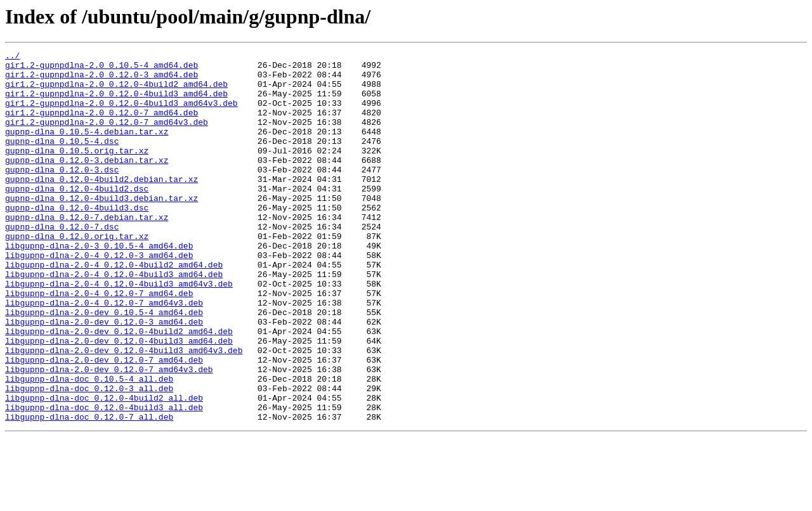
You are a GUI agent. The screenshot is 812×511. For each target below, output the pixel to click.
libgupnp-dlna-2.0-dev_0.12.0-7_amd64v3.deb (109, 434)
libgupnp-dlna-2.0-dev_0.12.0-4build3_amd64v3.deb (124, 411)
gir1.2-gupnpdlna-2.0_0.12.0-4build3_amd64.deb (116, 103)
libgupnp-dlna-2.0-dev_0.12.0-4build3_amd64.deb (119, 399)
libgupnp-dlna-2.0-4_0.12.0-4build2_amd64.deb (114, 308)
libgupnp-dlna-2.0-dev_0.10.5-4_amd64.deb (104, 365)
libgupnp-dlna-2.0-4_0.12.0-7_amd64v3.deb (104, 354)
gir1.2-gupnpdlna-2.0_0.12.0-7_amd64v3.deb (107, 137)
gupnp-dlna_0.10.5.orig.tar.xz (77, 171)
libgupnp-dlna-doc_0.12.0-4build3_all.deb (104, 479)
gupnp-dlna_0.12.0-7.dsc (62, 262)
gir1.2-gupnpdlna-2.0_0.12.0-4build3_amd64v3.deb (121, 114)
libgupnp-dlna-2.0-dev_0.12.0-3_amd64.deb (104, 377)
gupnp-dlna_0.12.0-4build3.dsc (77, 240)
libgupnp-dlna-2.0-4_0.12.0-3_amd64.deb (99, 297)
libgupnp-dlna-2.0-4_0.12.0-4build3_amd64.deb (114, 320)
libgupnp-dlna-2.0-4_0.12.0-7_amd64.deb (99, 342)
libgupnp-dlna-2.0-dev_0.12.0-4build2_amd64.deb (119, 388)
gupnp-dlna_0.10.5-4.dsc (62, 160)
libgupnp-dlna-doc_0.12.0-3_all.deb (89, 456)
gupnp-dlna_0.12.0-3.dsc (62, 194)
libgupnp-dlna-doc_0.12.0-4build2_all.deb (104, 468)
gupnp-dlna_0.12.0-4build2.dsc (77, 217)
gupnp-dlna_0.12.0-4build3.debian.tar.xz (101, 228)
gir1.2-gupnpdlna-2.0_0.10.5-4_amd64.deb (101, 68)
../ (12, 57)
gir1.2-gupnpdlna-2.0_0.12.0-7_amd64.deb (101, 126)
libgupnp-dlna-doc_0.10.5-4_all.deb (89, 445)
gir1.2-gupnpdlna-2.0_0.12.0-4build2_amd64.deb (116, 91)
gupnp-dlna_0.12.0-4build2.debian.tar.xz (101, 205)
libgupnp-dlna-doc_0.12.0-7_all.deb (89, 491)
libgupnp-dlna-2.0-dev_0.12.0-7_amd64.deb (104, 422)
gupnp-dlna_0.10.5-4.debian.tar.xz (87, 148)
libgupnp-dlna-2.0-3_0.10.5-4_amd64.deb (99, 285)
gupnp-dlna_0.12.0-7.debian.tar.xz (87, 251)
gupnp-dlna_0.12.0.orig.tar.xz (77, 274)
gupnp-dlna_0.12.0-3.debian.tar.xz (87, 183)
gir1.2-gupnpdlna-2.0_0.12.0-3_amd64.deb (101, 80)
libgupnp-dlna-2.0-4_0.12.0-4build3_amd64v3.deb (119, 331)
